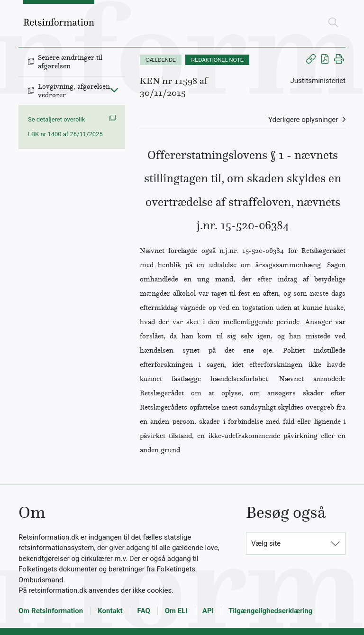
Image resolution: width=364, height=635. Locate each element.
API (208, 611)
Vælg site (266, 543)
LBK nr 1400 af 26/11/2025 (65, 134)
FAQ (144, 611)
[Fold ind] (114, 90)
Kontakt (110, 611)
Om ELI (176, 611)
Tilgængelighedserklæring (270, 611)
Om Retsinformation (51, 611)
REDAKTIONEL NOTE (217, 60)
